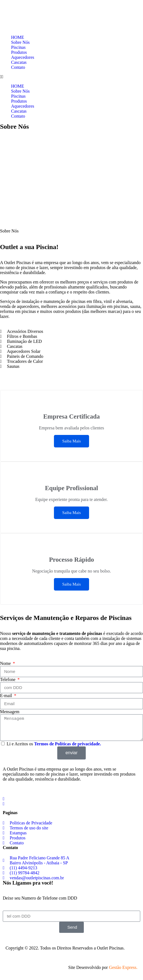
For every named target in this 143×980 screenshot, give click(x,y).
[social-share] (71, 799)
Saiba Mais (71, 441)
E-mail (7, 696)
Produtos (19, 52)
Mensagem (10, 712)
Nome (6, 663)
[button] (71, 77)
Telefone (8, 679)
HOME (18, 37)
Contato (18, 67)
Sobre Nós (20, 42)
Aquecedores (23, 57)
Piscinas (18, 47)
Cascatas (19, 62)
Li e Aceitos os (54, 744)
